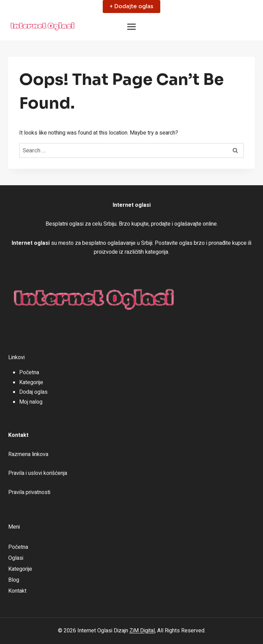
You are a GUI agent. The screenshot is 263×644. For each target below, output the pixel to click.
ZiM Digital (142, 631)
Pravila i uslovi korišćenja (38, 473)
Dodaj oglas (33, 392)
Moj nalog (31, 402)
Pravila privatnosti (29, 492)
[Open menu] (132, 27)
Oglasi (16, 558)
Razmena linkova (28, 454)
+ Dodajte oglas (131, 6)
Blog (14, 580)
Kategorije (31, 382)
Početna (29, 372)
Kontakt (17, 591)
